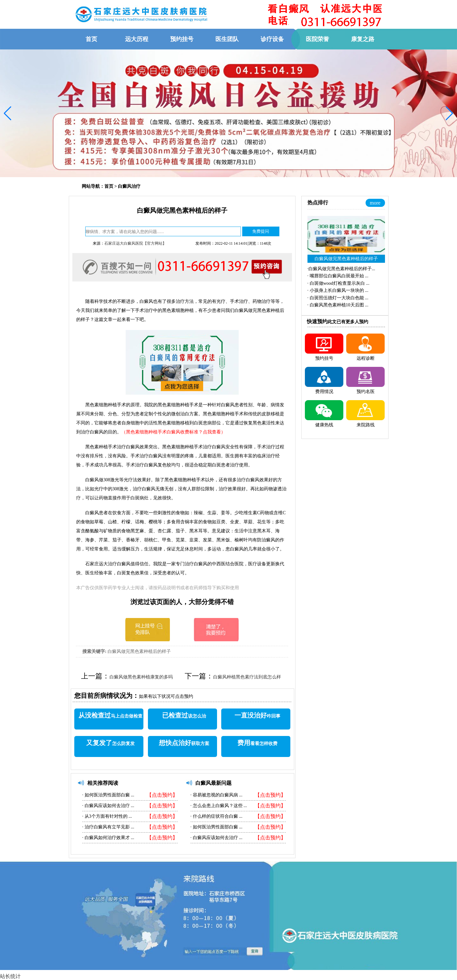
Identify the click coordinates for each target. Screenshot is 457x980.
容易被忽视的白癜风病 (215, 795)
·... (341, 269)
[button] (8, 113)
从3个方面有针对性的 (106, 816)
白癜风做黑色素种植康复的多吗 (141, 677)
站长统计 (10, 976)
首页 (109, 186)
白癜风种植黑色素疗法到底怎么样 (247, 677)
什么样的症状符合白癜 (215, 816)
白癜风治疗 (129, 186)
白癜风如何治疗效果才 (107, 838)
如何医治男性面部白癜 (107, 795)
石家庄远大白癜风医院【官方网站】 (135, 243)
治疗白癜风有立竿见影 (107, 827)
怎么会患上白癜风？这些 (218, 806)
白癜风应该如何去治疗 (107, 806)
